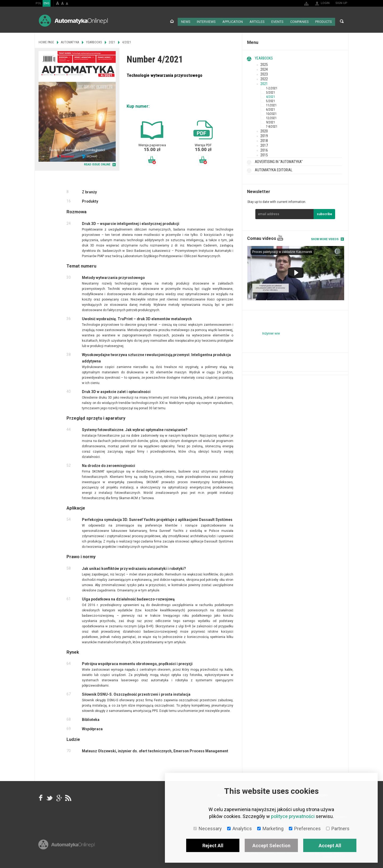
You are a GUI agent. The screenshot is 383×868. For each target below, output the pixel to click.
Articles (256, 21)
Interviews (205, 21)
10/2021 (271, 113)
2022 (264, 78)
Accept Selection (271, 846)
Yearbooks (264, 57)
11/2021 (271, 104)
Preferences (305, 829)
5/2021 (270, 100)
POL (39, 3)
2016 (264, 149)
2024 (264, 68)
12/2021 (271, 117)
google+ (59, 797)
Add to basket (152, 159)
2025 (264, 64)
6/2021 (270, 108)
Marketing (270, 829)
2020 (264, 130)
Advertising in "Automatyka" (279, 161)
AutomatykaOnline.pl (73, 21)
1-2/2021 (272, 87)
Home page (171, 21)
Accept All (330, 846)
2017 (264, 144)
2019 (264, 135)
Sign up (341, 3)
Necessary (208, 829)
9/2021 (270, 121)
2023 (264, 73)
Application (232, 21)
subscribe (324, 213)
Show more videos (325, 238)
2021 (264, 83)
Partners (338, 829)
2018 (264, 140)
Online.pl (66, 851)
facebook (41, 797)
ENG (47, 3)
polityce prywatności (293, 816)
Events (277, 21)
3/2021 (270, 91)
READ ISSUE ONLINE (97, 164)
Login (325, 3)
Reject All (213, 846)
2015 (264, 154)
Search (342, 21)
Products (323, 21)
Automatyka (70, 41)
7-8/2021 (272, 126)
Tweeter (50, 797)
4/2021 (270, 96)
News (184, 21)
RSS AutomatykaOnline (68, 797)
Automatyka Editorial (274, 169)
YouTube (280, 237)
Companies (299, 21)
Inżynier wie (271, 333)
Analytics (240, 829)
